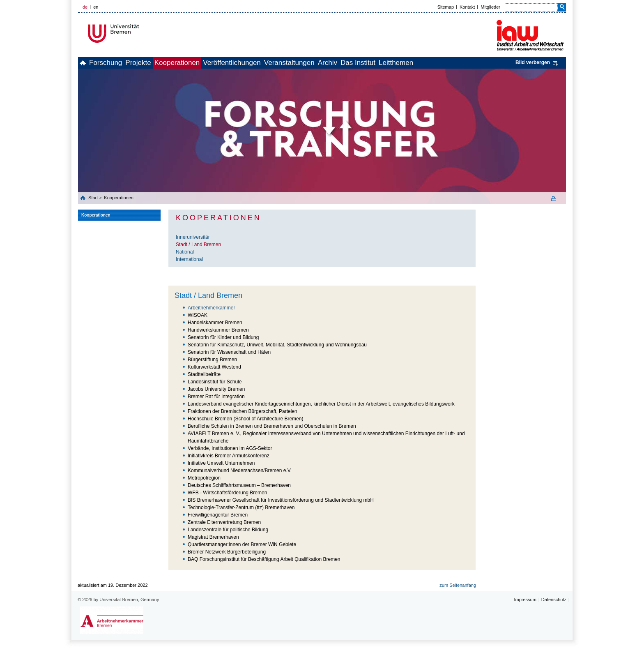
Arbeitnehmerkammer (211, 308)
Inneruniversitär (193, 237)
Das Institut (426, 63)
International (189, 259)
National (185, 252)
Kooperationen (209, 63)
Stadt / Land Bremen (198, 244)
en (96, 7)
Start (94, 198)
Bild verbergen (533, 62)
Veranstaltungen (339, 63)
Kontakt (467, 7)
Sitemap (446, 7)
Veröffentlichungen (273, 63)
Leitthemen (473, 63)
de (85, 7)
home (87, 63)
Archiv (386, 63)
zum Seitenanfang (458, 585)
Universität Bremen (141, 33)
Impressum (525, 600)
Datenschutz (554, 600)
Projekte (161, 63)
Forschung (119, 63)
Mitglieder (490, 7)
